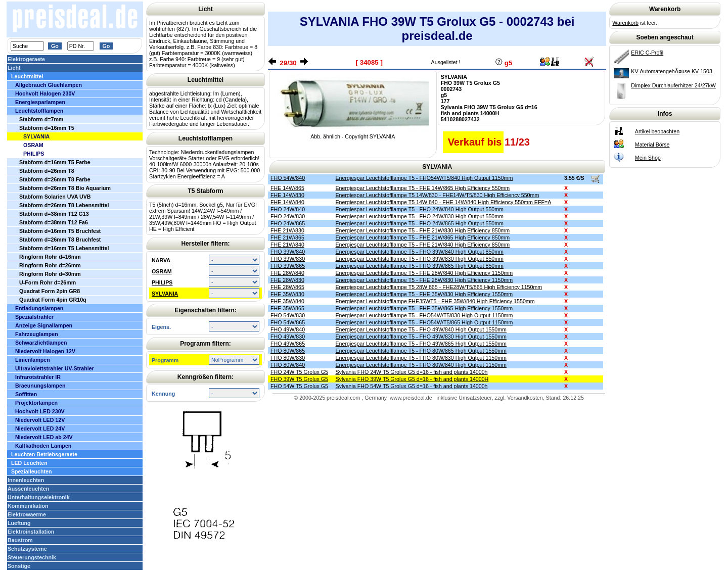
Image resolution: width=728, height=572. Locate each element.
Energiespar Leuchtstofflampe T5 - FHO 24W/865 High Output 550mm (420, 223)
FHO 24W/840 (288, 209)
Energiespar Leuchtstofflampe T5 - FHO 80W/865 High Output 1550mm (421, 351)
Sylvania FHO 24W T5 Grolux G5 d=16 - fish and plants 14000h (412, 372)
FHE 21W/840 (287, 245)
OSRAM (162, 271)
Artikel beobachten (657, 131)
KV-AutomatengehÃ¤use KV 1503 (672, 71)
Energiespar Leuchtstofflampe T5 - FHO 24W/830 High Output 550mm (420, 216)
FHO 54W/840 (288, 178)
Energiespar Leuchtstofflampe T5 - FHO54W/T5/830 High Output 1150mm (424, 315)
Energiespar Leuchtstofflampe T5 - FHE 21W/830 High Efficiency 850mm (423, 230)
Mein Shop (648, 158)
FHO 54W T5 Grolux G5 (299, 386)
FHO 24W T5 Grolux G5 (299, 372)
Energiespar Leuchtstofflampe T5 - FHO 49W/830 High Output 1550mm (421, 337)
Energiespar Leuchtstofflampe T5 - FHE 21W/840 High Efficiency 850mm (423, 245)
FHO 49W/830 (288, 337)
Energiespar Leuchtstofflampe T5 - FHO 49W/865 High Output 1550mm (421, 344)
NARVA (161, 260)
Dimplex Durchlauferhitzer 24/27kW (673, 85)
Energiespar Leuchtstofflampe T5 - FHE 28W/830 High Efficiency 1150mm (424, 280)
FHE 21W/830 (287, 230)
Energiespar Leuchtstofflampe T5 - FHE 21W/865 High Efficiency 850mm (423, 237)
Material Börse (652, 145)
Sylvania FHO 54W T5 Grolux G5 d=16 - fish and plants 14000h (412, 386)
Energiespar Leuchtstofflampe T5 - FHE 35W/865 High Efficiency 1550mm (424, 308)
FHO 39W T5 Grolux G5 (299, 379)
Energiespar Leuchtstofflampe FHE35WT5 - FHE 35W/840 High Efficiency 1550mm (435, 301)
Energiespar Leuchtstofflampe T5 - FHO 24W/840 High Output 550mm (420, 209)
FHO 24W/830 (288, 216)
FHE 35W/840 (287, 301)
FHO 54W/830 (288, 315)
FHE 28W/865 (287, 287)
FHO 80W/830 (288, 358)
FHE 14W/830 (287, 195)
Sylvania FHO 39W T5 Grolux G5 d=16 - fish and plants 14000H (412, 379)
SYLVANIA (165, 294)
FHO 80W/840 (288, 365)
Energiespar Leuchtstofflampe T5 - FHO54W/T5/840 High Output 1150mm (424, 178)
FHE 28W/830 (287, 280)
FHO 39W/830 (288, 259)
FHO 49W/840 (288, 329)
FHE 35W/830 (287, 294)
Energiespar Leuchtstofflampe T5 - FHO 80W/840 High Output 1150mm (421, 365)
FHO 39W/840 (288, 252)
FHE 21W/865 (287, 237)
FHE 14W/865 (287, 188)
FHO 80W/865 (288, 351)
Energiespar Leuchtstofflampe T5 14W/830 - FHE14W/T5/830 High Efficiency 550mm (438, 195)
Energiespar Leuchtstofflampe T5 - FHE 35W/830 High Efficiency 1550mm (424, 294)
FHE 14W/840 (287, 202)
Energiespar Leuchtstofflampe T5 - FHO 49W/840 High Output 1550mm (421, 329)
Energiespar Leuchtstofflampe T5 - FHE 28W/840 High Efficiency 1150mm (424, 273)
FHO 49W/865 (288, 344)
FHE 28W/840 (287, 273)
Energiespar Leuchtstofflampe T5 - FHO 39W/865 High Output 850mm (420, 266)
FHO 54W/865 (288, 322)
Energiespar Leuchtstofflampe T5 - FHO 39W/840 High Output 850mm (420, 252)
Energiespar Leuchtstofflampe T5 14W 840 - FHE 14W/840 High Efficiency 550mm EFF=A (444, 202)
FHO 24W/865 (288, 223)
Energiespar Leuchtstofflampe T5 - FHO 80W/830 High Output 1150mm (421, 358)
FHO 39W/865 (288, 266)
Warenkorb (625, 23)
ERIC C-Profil (647, 53)
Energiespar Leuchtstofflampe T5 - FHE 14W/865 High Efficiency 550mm (423, 188)
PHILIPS (162, 282)
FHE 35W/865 (287, 308)
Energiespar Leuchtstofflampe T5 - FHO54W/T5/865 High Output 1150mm (424, 322)
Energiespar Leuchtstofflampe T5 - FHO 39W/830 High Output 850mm (420, 259)
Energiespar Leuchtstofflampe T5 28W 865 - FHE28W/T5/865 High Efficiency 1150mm (439, 287)
